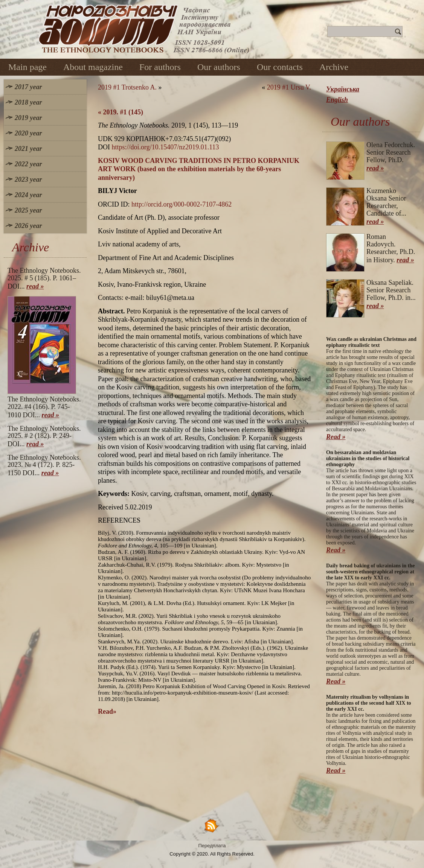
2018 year (28, 102)
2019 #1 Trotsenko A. (127, 87)
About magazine (93, 67)
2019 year (28, 118)
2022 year (28, 164)
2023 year (28, 179)
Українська (343, 89)
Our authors (219, 67)
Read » (336, 437)
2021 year (28, 149)
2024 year (28, 195)
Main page (27, 67)
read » (35, 286)
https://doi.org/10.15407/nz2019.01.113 (165, 147)
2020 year (28, 133)
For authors (160, 67)
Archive (334, 67)
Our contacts (280, 67)
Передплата (212, 846)
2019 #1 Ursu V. (289, 87)
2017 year (28, 87)
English (337, 100)
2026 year (28, 226)
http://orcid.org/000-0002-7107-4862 (181, 204)
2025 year (28, 210)
